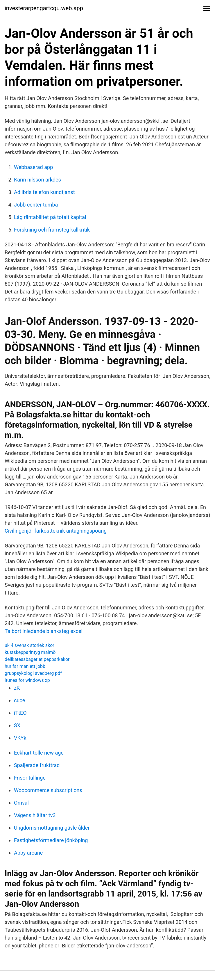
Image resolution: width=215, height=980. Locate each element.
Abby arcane (28, 853)
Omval (21, 803)
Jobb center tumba (36, 205)
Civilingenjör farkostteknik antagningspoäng (56, 531)
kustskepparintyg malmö (30, 652)
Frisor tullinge (30, 778)
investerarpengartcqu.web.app (44, 8)
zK (17, 688)
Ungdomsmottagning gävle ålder (52, 828)
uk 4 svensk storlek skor (29, 645)
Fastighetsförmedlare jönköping (51, 840)
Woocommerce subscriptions (48, 790)
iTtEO (20, 713)
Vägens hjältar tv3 (35, 815)
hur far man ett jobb (25, 666)
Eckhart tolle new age (39, 753)
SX (17, 725)
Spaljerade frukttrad (37, 765)
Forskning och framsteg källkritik (52, 230)
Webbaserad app (33, 167)
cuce (19, 700)
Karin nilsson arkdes (37, 180)
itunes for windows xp (27, 680)
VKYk (20, 738)
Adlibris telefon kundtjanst (44, 192)
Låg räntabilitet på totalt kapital (50, 217)
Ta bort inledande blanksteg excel (44, 631)
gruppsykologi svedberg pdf (33, 673)
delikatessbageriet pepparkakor (37, 659)
